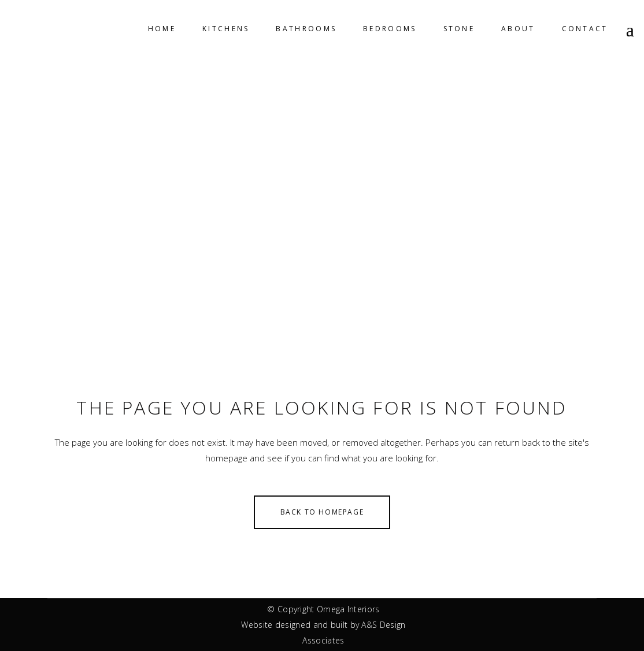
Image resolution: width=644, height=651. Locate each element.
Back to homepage (322, 512)
